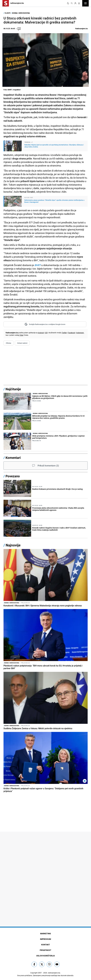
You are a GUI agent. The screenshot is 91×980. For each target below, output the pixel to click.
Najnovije (13, 545)
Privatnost (45, 950)
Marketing (46, 933)
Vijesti (8, 13)
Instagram (80, 333)
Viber (21, 335)
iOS (46, 333)
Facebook (72, 333)
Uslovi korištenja (45, 956)
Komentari (13, 458)
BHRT (38, 265)
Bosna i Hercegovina (21, 13)
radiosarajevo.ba (54, 973)
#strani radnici (22, 343)
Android (41, 333)
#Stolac (8, 343)
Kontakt (46, 945)
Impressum (45, 939)
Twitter (64, 333)
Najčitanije (13, 389)
